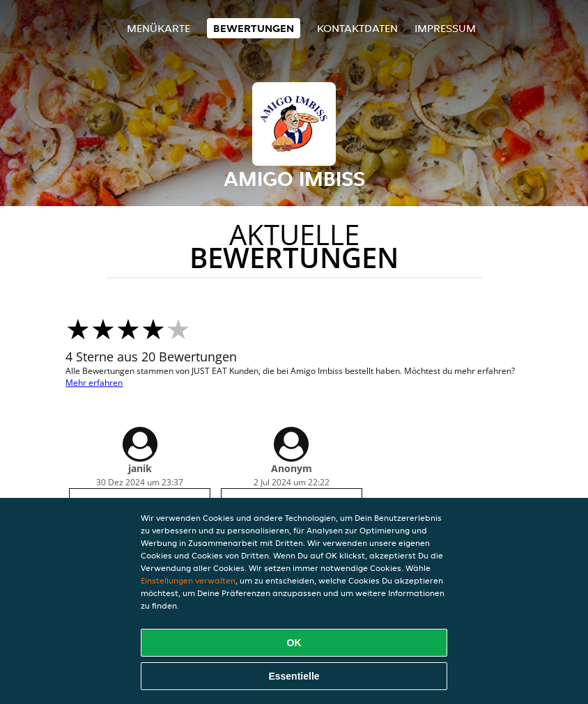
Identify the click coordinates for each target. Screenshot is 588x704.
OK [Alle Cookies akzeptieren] (294, 643)
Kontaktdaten (357, 28)
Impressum (445, 28)
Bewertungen (254, 28)
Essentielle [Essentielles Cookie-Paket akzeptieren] (294, 676)
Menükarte (158, 28)
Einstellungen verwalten (188, 580)
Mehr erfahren (94, 383)
